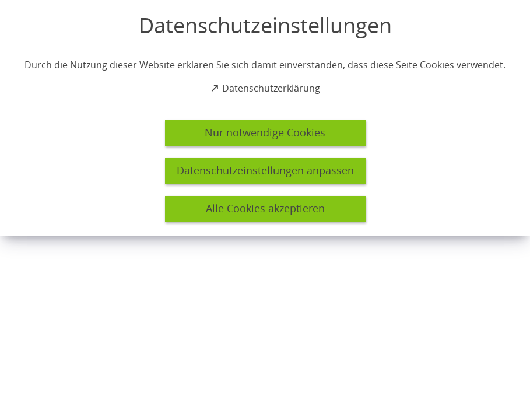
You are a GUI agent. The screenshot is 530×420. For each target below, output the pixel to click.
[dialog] (265, 118)
